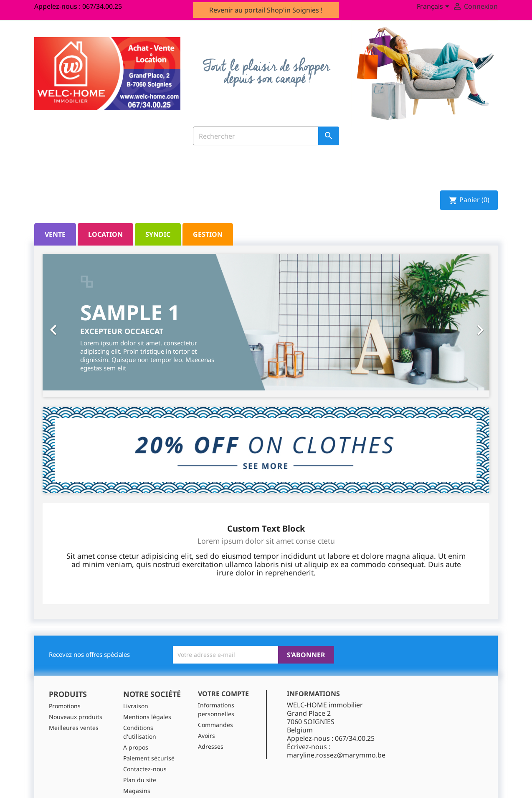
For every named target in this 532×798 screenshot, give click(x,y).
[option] (266, 322)
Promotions (65, 706)
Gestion (208, 234)
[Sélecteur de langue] (434, 7)
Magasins (137, 791)
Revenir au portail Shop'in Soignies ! (266, 10)
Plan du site (140, 780)
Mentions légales (147, 717)
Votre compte (223, 694)
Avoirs (206, 736)
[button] (76, 326)
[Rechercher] (266, 136)
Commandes (215, 725)
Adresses (211, 746)
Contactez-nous (145, 769)
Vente (55, 234)
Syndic (158, 234)
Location (105, 234)
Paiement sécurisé (149, 758)
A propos (136, 747)
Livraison (136, 706)
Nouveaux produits (76, 717)
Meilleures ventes (74, 728)
